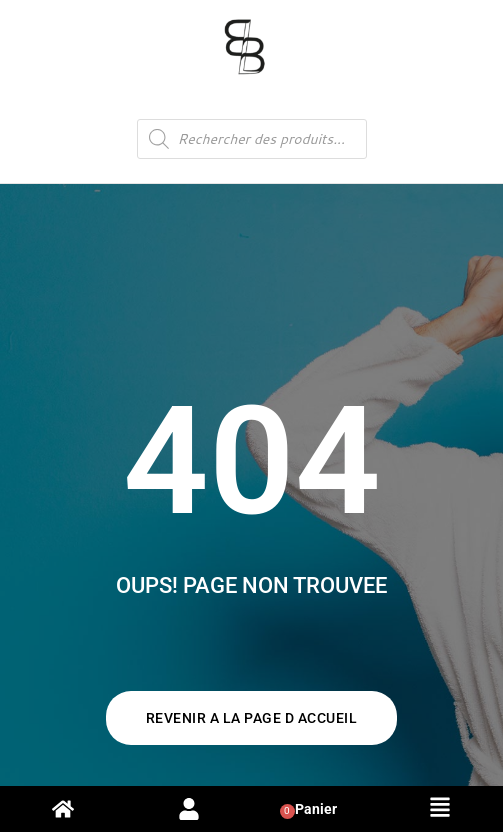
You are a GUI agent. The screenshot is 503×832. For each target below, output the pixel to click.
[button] (440, 809)
